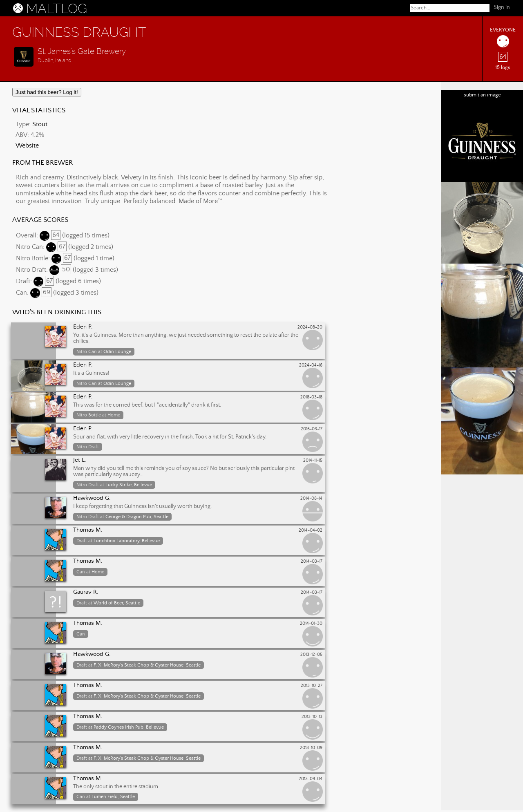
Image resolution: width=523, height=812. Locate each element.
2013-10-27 (312, 686)
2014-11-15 (313, 461)
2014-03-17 (312, 561)
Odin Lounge (117, 352)
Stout (40, 124)
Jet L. (80, 460)
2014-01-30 (311, 624)
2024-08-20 (310, 327)
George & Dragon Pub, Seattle (137, 517)
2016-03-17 (312, 429)
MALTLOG (57, 9)
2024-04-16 (311, 365)
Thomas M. (88, 530)
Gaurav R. (86, 592)
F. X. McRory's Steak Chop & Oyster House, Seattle (147, 665)
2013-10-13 (312, 717)
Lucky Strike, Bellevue (129, 485)
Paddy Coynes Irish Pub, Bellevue (129, 727)
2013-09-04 (311, 779)
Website (27, 145)
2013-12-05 (311, 655)
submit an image (482, 95)
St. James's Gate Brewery (82, 51)
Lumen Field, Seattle (113, 797)
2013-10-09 (311, 748)
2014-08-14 (311, 499)
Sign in (502, 7)
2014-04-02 (311, 530)
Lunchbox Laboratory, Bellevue (127, 541)
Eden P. (83, 327)
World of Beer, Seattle (117, 603)
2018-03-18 (311, 397)
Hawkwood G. (92, 498)
